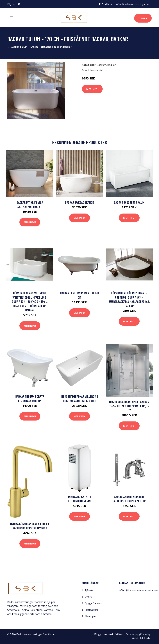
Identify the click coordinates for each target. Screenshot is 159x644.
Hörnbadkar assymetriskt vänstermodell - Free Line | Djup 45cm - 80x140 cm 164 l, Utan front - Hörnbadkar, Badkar (30, 301)
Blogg (98, 634)
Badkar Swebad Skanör (79, 202)
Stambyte (90, 616)
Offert (143, 18)
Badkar (111, 65)
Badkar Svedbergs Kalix (129, 202)
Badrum (101, 65)
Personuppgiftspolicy (138, 634)
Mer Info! (92, 89)
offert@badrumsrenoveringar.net (133, 4)
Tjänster (90, 590)
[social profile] (19, 4)
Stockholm (107, 4)
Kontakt (108, 634)
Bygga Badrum (93, 603)
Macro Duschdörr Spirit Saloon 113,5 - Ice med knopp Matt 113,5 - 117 (129, 406)
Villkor (119, 634)
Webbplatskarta (141, 638)
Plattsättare (92, 610)
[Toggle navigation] (11, 18)
